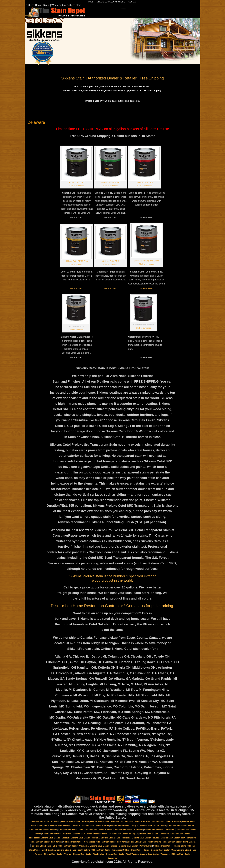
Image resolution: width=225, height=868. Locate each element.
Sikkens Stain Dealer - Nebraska (116, 838)
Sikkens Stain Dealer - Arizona (75, 822)
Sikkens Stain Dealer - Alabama (45, 822)
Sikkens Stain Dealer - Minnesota (154, 834)
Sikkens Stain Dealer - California (135, 822)
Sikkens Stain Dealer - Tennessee (107, 850)
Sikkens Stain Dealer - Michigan (123, 834)
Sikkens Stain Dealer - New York (111, 842)
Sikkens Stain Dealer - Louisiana (159, 830)
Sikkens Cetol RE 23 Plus (77, 261)
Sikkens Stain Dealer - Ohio (45, 846)
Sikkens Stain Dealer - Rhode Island (170, 846)
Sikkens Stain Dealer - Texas (136, 850)
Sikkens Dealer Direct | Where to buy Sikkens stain (54, 5)
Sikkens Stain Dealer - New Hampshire (178, 838)
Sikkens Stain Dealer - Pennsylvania (135, 846)
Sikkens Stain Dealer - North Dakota (179, 842)
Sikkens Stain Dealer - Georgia (124, 826)
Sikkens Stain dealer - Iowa (71, 830)
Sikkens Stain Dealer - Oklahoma (74, 846)
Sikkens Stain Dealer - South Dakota (74, 850)
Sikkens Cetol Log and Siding (111, 2)
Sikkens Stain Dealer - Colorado (166, 822)
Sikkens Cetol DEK (111, 261)
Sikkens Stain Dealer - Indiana (43, 830)
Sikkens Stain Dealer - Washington (89, 854)
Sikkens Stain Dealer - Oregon (104, 846)
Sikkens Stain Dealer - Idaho (153, 826)
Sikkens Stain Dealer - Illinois (181, 826)
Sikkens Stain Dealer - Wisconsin (155, 854)
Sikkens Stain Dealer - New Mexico (79, 842)
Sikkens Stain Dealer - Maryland (57, 834)
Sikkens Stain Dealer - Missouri (55, 838)
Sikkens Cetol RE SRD (111, 182)
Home (91, 2)
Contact (133, 2)
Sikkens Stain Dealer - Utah (163, 850)
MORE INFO (77, 288)
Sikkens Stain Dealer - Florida (95, 826)
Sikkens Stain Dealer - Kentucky (128, 830)
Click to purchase (76, 186)
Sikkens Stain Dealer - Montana (85, 838)
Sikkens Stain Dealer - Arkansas (105, 822)
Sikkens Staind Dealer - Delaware (65, 826)
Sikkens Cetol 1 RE (145, 182)
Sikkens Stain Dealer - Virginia (57, 854)
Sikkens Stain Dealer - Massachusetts (90, 834)
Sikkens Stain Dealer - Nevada (145, 838)
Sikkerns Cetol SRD (77, 182)
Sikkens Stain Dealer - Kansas (98, 830)
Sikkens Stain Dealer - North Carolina (144, 842)
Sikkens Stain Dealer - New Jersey (46, 842)
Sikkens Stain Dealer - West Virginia (122, 854)
